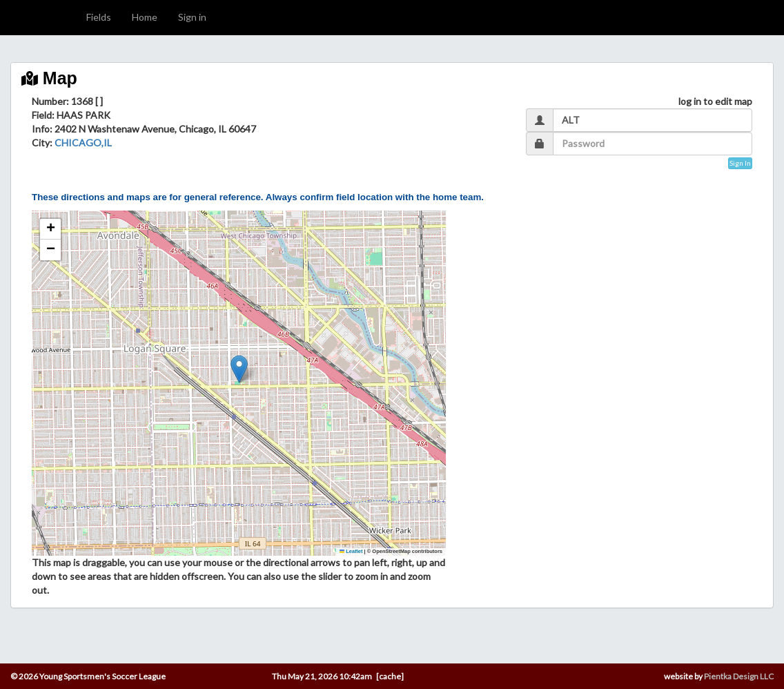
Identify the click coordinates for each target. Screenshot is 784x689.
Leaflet (351, 551)
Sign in (192, 17)
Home (145, 17)
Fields (99, 17)
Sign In (740, 163)
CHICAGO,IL (83, 143)
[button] (239, 369)
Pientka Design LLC (739, 676)
